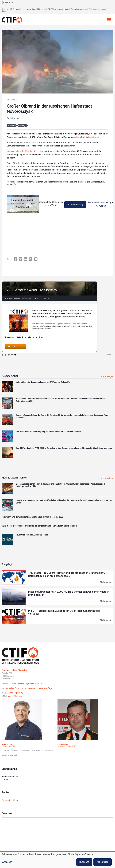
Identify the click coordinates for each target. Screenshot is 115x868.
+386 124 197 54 (16, 693)
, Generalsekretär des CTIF (67, 745)
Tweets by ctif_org (10, 800)
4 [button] (12, 355)
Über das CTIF (8, 9)
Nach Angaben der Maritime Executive (25, 151)
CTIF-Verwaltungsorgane (58, 9)
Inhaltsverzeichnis (10, 776)
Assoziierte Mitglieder (36, 9)
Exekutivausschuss (79, 9)
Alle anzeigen (107, 376)
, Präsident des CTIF (8, 745)
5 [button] (15, 355)
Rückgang (84, 862)
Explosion (12, 126)
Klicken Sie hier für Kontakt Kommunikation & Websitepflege (27, 688)
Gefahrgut (22, 126)
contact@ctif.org (15, 696)
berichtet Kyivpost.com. (88, 137)
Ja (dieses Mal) (75, 205)
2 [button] (6, 355)
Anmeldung (20, 9)
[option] (57, 317)
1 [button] (2, 355)
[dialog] (57, 860)
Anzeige (108, 355)
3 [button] (9, 355)
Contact (5, 779)
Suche (4, 11)
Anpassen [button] (7, 862)
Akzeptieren (103, 862)
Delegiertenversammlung (100, 9)
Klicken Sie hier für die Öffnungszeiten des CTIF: (22, 684)
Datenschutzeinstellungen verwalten (101, 204)
